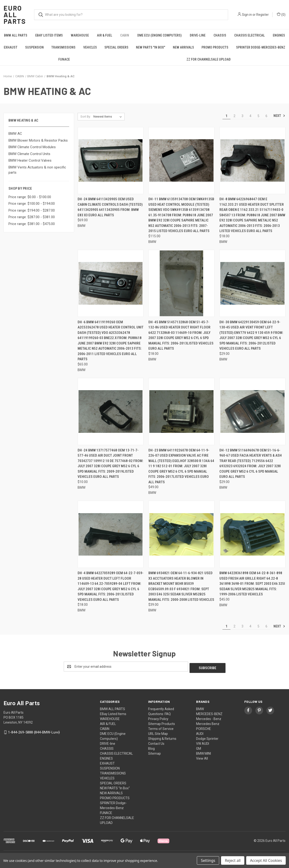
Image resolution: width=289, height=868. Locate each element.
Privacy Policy (158, 717)
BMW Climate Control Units (29, 154)
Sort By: (86, 117)
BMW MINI (204, 752)
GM (199, 747)
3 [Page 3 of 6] (242, 116)
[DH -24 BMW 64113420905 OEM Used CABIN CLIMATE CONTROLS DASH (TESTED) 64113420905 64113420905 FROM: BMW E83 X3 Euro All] (111, 161)
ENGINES (279, 35)
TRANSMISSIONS (63, 47)
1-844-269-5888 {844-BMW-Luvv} (34, 731)
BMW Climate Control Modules (32, 147)
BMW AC (15, 134)
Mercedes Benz (208, 722)
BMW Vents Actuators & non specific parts (37, 170)
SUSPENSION (34, 47)
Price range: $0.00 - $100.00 (30, 197)
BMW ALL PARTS (16, 35)
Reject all (233, 860)
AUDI (200, 732)
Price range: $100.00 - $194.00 (32, 204)
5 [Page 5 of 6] (258, 116)
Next (279, 116)
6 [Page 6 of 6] (266, 116)
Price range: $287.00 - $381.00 (32, 217)
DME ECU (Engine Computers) (160, 35)
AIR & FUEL (105, 35)
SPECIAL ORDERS (116, 47)
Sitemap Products (162, 722)
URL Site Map (158, 732)
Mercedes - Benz (209, 717)
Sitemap (154, 752)
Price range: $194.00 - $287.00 (32, 210)
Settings (208, 860)
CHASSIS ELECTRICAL (249, 35)
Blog (151, 747)
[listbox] (109, 117)
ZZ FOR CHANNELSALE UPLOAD (209, 59)
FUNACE (64, 59)
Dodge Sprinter (207, 737)
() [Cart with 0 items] (281, 14)
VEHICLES (90, 47)
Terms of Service (161, 727)
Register (263, 15)
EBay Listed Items (49, 35)
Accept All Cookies (266, 860)
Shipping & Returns (162, 737)
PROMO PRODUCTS (215, 47)
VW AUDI (203, 742)
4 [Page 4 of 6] (250, 116)
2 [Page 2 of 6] (234, 116)
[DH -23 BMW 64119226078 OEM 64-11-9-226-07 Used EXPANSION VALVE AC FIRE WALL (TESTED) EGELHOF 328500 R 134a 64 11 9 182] (181, 411)
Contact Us (156, 742)
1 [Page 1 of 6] (226, 116)
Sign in (247, 15)
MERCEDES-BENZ (209, 712)
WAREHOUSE (80, 35)
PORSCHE (204, 727)
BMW (200, 708)
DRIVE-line (198, 35)
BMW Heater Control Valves (30, 160)
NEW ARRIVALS (183, 47)
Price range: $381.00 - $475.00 (32, 224)
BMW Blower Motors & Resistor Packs (38, 140)
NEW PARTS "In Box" (150, 47)
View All (202, 757)
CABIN (125, 35)
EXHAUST (11, 47)
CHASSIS (220, 35)
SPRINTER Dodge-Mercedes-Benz (261, 47)
